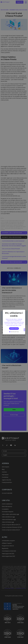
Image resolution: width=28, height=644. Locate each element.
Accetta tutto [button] (14, 328)
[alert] (14, 322)
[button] (14, 332)
